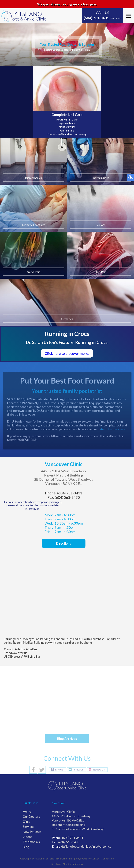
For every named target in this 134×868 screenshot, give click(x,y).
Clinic (26, 821)
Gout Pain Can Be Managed (61, 724)
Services (28, 827)
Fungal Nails (67, 130)
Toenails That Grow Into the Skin (66, 702)
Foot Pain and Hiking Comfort (63, 717)
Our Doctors (31, 816)
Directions (61, 543)
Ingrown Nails (67, 123)
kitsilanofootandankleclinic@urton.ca (86, 846)
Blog (26, 847)
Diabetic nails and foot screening (67, 134)
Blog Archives (67, 739)
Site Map (56, 864)
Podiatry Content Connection (98, 859)
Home (27, 811)
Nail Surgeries (67, 127)
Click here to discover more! (67, 353)
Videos (27, 837)
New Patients (32, 832)
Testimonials (31, 842)
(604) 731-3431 (96, 18)
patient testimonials (111, 430)
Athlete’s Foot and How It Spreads (67, 709)
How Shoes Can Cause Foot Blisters (68, 694)
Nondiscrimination (73, 864)
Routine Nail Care (67, 119)
